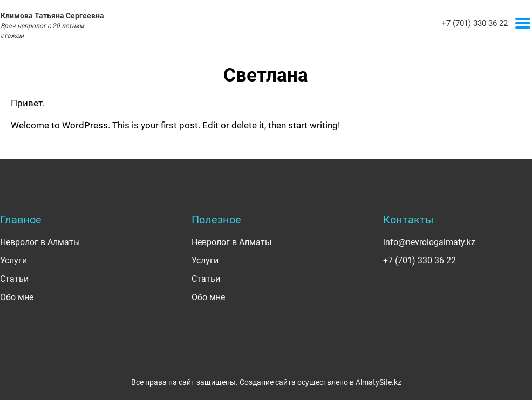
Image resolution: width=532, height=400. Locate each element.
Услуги (13, 260)
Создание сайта (268, 382)
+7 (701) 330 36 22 (475, 23)
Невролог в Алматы (40, 242)
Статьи (14, 279)
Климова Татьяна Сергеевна (52, 25)
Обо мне (17, 297)
